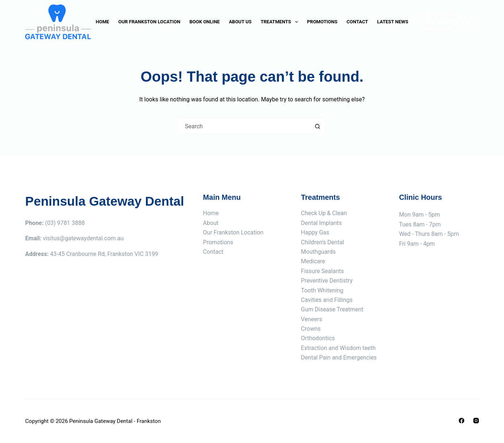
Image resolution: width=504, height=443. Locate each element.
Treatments (281, 22)
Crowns (311, 329)
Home (103, 22)
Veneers (311, 319)
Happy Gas (315, 232)
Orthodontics (318, 338)
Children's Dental (322, 242)
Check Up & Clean (324, 213)
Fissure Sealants (322, 271)
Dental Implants (321, 223)
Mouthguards (318, 252)
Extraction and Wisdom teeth (338, 348)
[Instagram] (476, 421)
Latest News (393, 22)
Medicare (313, 261)
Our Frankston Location (149, 22)
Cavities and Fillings (327, 300)
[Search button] (318, 126)
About (211, 223)
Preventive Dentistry (327, 281)
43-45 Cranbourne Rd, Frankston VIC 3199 (447, 25)
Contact (357, 22)
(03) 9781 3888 (439, 15)
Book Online (204, 22)
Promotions (322, 22)
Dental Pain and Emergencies (339, 357)
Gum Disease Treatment (332, 309)
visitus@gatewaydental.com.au (83, 238)
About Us (240, 22)
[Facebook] (462, 421)
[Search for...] (245, 126)
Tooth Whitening (322, 290)
